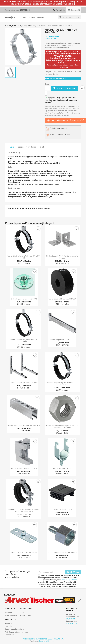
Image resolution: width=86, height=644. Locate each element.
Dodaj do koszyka (64, 88)
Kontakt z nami (26, 615)
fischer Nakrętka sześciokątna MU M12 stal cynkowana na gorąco (62, 427)
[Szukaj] (70, 17)
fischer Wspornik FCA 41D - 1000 (62, 340)
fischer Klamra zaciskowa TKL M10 (24, 468)
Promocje (8, 613)
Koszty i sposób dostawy (14, 629)
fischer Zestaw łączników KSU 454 (24, 383)
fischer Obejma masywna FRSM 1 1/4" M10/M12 (24, 341)
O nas (32, 17)
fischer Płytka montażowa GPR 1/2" (24, 299)
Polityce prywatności (69, 580)
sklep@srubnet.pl (73, 623)
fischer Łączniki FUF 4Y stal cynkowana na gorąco (62, 257)
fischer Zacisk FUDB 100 (62, 468)
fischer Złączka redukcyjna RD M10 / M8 (62, 552)
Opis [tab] (12, 147)
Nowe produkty (11, 615)
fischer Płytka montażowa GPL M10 (24, 552)
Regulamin (9, 623)
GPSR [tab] (42, 147)
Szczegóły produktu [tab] (27, 147)
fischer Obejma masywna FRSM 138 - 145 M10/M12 (62, 384)
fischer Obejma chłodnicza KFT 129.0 (62, 299)
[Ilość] (47, 88)
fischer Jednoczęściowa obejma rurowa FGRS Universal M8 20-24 (24, 510)
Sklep (24, 17)
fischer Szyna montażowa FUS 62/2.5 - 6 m (24, 426)
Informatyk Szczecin (48, 641)
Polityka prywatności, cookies (16, 632)
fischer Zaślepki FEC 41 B (62, 509)
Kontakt (41, 17)
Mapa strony (10, 635)
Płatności (8, 626)
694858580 (25, 10)
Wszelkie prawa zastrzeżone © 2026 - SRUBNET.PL (43, 639)
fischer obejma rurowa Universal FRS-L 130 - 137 (24, 257)
